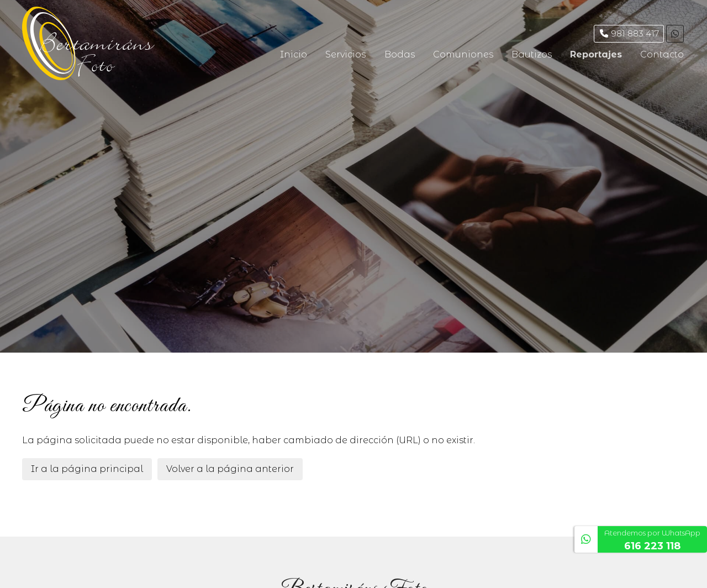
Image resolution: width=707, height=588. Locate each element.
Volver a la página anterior (230, 469)
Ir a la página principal (87, 469)
